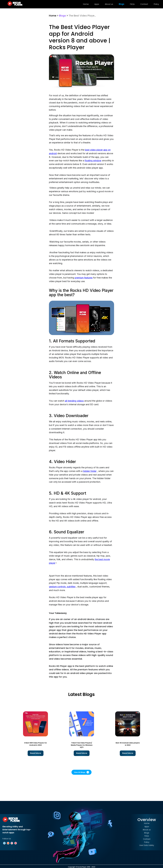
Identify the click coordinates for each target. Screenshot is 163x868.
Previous (11, 733)
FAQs (132, 4)
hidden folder (90, 471)
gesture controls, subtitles (62, 587)
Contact (144, 4)
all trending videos (74, 401)
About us (109, 4)
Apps (97, 4)
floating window (93, 161)
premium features (84, 278)
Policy (156, 4)
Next (152, 733)
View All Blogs (81, 772)
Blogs (122, 4)
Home (86, 4)
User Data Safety (147, 845)
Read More (36, 753)
